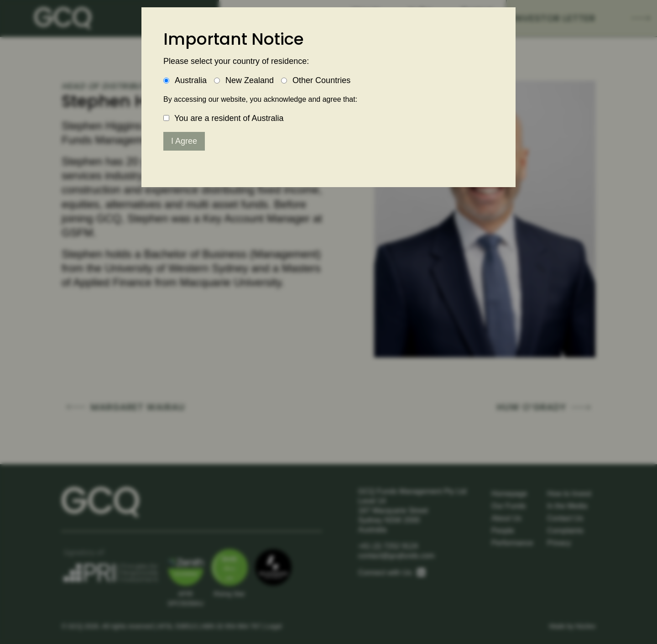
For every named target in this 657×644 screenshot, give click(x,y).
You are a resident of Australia (229, 118)
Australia (191, 80)
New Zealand (250, 80)
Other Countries (321, 80)
